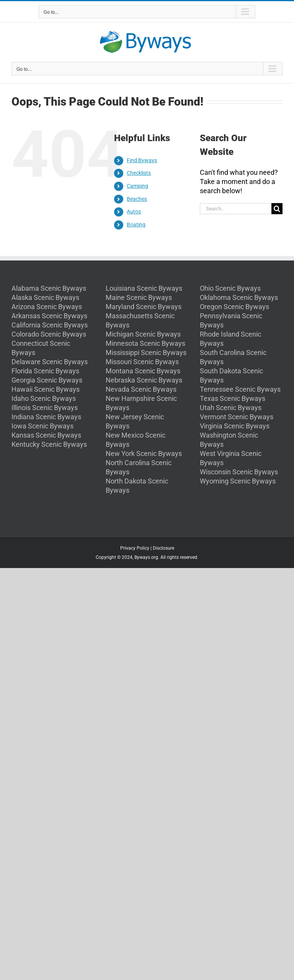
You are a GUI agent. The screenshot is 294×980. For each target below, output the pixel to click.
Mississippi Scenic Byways (146, 352)
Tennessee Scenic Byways (240, 389)
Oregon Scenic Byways (234, 307)
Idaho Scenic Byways (44, 398)
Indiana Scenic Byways (46, 417)
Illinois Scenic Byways (45, 408)
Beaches (137, 199)
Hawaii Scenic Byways (46, 389)
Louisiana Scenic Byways (144, 288)
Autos (134, 212)
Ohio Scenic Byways (230, 288)
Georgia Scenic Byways (47, 380)
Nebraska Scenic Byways (144, 380)
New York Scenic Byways (144, 453)
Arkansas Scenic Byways (49, 316)
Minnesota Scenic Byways (145, 343)
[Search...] (236, 209)
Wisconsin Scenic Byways (239, 472)
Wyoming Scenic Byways (238, 481)
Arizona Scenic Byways (47, 307)
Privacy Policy (135, 548)
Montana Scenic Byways (143, 371)
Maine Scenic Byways (139, 297)
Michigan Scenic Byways (143, 334)
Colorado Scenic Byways (49, 334)
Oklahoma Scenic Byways (239, 297)
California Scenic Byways (50, 325)
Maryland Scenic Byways (144, 307)
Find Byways (142, 160)
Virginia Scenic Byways (235, 426)
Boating (136, 225)
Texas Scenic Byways (233, 398)
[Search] (277, 209)
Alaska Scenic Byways (45, 297)
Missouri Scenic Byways (142, 362)
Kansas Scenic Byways (46, 435)
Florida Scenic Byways (45, 371)
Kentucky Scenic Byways (49, 444)
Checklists (139, 173)
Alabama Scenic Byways (49, 288)
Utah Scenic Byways (231, 408)
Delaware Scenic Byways (50, 362)
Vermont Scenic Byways (237, 417)
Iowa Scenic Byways (42, 426)
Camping (137, 186)
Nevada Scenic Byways (141, 389)
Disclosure (163, 548)
